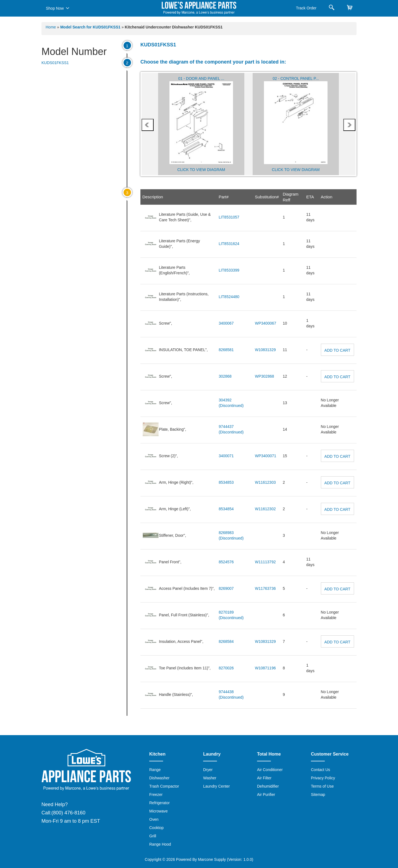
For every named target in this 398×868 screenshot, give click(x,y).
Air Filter (264, 778)
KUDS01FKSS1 (55, 63)
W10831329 (265, 350)
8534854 (226, 509)
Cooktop (156, 828)
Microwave (159, 811)
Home (51, 27)
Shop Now (58, 8)
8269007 (226, 588)
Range (155, 770)
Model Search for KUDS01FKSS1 (91, 27)
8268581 (226, 350)
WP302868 (264, 376)
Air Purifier (266, 795)
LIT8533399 (229, 270)
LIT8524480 (229, 297)
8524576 (226, 562)
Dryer (208, 770)
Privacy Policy (323, 778)
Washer (210, 778)
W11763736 (265, 588)
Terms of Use (322, 786)
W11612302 (265, 509)
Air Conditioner (270, 770)
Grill (153, 836)
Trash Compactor (164, 786)
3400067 (226, 323)
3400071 (226, 456)
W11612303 (265, 482)
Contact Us (320, 770)
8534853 (226, 482)
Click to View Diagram (201, 170)
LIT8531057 (229, 217)
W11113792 (265, 562)
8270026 (226, 668)
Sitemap (318, 795)
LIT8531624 (229, 244)
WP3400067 (265, 323)
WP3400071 (265, 456)
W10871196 (265, 668)
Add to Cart (337, 350)
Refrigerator (159, 803)
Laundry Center (217, 786)
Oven (154, 819)
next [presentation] (349, 125)
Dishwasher (159, 778)
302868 (225, 376)
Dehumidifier (268, 786)
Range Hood (160, 844)
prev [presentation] (147, 125)
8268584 (226, 641)
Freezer (156, 795)
